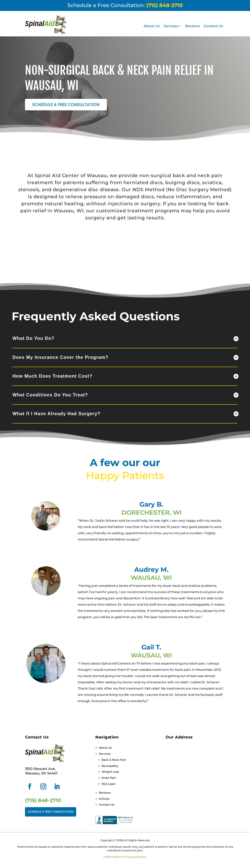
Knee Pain (109, 778)
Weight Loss (110, 772)
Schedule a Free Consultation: (125, 5)
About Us (152, 26)
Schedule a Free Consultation (66, 105)
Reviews (192, 26)
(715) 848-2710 (43, 800)
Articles (104, 799)
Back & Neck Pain (114, 760)
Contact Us (213, 26)
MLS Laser (109, 784)
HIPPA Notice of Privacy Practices (125, 857)
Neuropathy (110, 766)
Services (171, 26)
